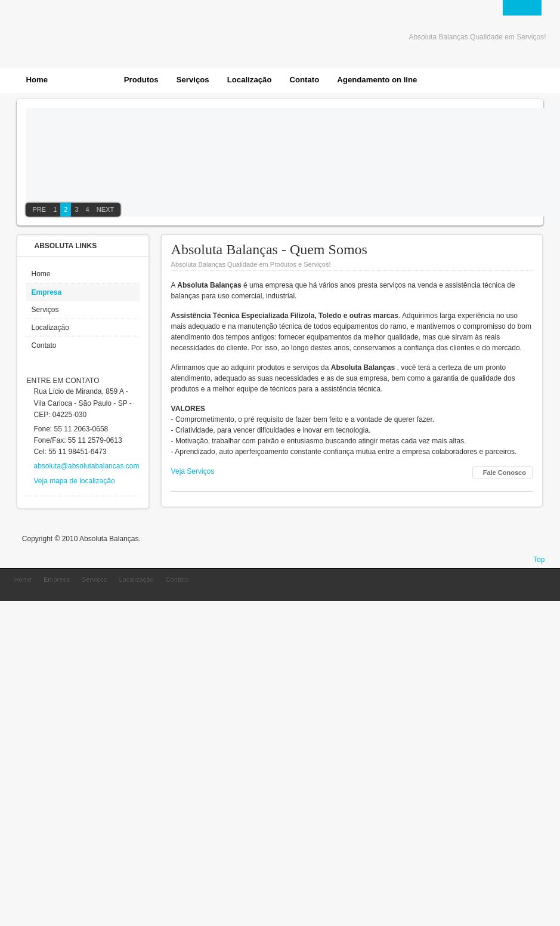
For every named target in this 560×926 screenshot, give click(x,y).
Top (539, 560)
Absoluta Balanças (487, 588)
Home (41, 274)
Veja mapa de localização (74, 481)
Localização (50, 328)
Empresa (46, 292)
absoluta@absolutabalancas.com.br (90, 466)
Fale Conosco (505, 473)
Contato (44, 345)
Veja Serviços (193, 471)
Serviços (45, 310)
